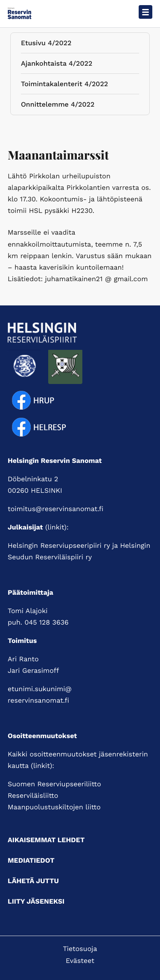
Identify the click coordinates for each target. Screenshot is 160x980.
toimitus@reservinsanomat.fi (55, 509)
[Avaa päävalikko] (145, 12)
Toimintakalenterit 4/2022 (64, 86)
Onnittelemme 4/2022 (58, 106)
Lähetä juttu (33, 881)
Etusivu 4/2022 (46, 45)
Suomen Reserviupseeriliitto (54, 784)
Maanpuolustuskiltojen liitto (54, 807)
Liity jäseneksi (36, 901)
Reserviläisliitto (33, 795)
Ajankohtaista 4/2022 (57, 65)
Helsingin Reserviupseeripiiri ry (59, 545)
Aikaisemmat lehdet (46, 840)
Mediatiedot (31, 860)
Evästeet (80, 961)
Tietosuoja (80, 949)
